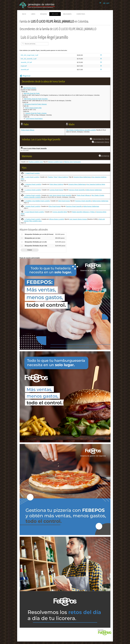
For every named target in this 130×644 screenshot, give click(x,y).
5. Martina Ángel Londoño (33, 195)
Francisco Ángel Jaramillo (77, 190)
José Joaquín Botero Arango (78, 219)
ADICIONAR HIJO (104, 156)
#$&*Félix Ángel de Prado (32, 93)
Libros (33, 14)
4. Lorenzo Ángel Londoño (33, 190)
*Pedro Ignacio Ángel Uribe (33, 108)
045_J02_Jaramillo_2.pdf (29, 59)
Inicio (24, 14)
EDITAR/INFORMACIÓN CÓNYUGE (100, 139)
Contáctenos (81, 14)
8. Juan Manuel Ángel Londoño (34, 212)
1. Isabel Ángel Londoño (32, 173)
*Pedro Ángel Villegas (28, 130)
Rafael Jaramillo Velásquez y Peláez (84, 212)
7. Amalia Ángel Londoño (32, 206)
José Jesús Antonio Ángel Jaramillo (60, 195)
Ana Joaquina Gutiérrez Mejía (96, 184)
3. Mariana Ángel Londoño (33, 184)
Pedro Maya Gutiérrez (56, 184)
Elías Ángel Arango (55, 206)
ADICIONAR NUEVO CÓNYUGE (101, 142)
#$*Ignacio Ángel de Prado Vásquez (36, 104)
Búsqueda (44, 14)
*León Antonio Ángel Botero (34, 119)
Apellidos (55, 14)
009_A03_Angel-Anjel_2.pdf (29, 55)
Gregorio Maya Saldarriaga (82, 177)
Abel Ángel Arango (64, 201)
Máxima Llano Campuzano (72, 162)
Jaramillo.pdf (25, 70)
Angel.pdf (24, 66)
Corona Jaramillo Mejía (60, 212)
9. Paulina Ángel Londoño (33, 219)
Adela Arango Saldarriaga (94, 190)
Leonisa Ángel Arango (56, 190)
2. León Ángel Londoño (32, 177)
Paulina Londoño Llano (36, 162)
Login (107, 3)
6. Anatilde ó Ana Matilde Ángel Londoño (37, 201)
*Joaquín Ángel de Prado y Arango (36, 113)
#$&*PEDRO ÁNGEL (30, 88)
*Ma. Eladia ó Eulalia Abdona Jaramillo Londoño (81, 130)
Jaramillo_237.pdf (26, 62)
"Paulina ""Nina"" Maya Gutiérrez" (58, 177)
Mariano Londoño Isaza (55, 162)
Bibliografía (67, 14)
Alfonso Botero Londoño (57, 219)
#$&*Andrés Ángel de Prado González (36, 99)
